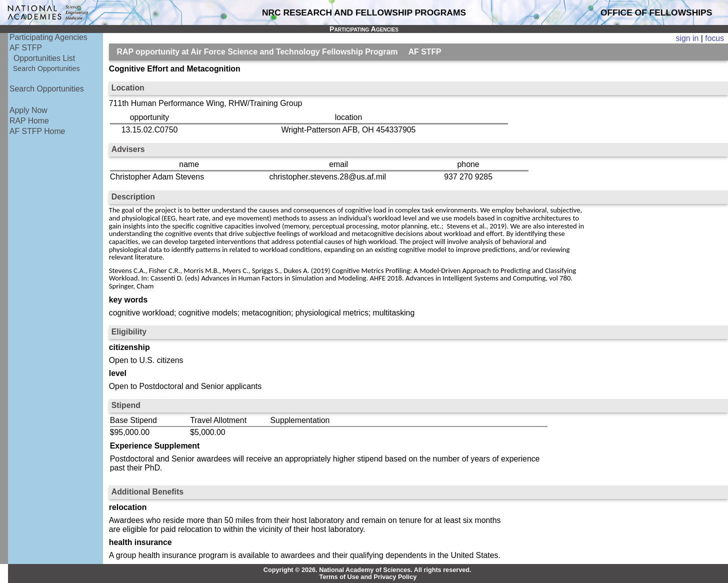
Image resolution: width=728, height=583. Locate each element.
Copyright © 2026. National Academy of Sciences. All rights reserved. (367, 570)
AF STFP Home (37, 131)
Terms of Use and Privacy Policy (368, 577)
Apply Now (28, 110)
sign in (687, 38)
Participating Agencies (48, 37)
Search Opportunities (46, 68)
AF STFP (26, 48)
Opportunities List (44, 58)
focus (714, 38)
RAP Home (29, 121)
